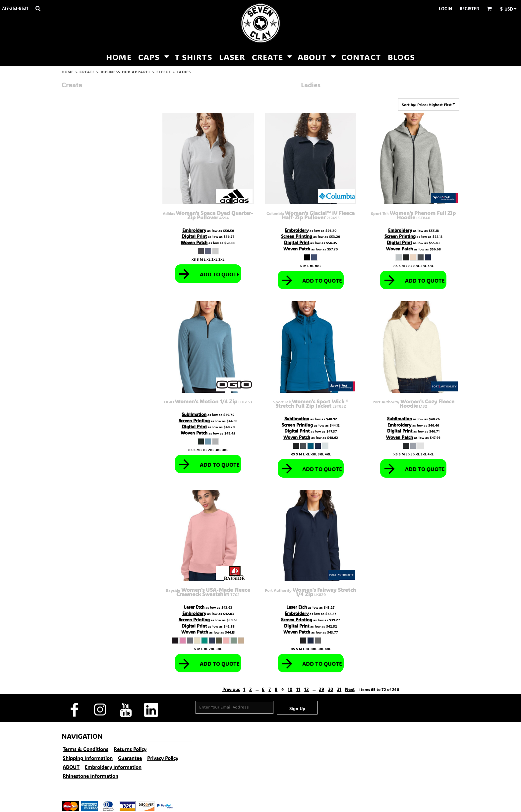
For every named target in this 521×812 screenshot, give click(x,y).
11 (298, 689)
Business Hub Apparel (126, 72)
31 (339, 689)
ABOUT (71, 767)
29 (321, 689)
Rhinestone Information (90, 776)
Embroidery (194, 230)
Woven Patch (194, 242)
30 (331, 689)
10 (290, 689)
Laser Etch (194, 607)
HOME (68, 72)
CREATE (87, 72)
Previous (231, 689)
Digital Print (194, 236)
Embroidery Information (113, 767)
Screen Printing (297, 236)
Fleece (164, 72)
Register (469, 8)
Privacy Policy (163, 758)
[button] (38, 8)
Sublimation (194, 414)
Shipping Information (88, 758)
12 (307, 689)
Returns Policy (130, 749)
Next (350, 689)
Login (445, 8)
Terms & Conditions (86, 749)
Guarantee (130, 758)
